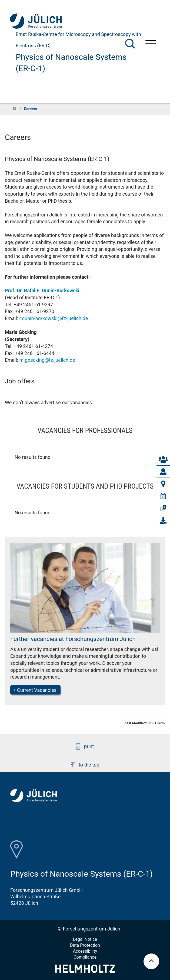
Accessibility (85, 951)
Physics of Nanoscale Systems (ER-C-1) (71, 63)
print (84, 746)
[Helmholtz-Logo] (85, 971)
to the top (84, 765)
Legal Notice (85, 939)
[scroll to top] (151, 961)
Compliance (85, 957)
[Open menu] (151, 44)
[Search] (130, 44)
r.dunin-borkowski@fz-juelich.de (54, 318)
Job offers (20, 381)
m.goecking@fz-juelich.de (47, 360)
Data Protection (85, 945)
